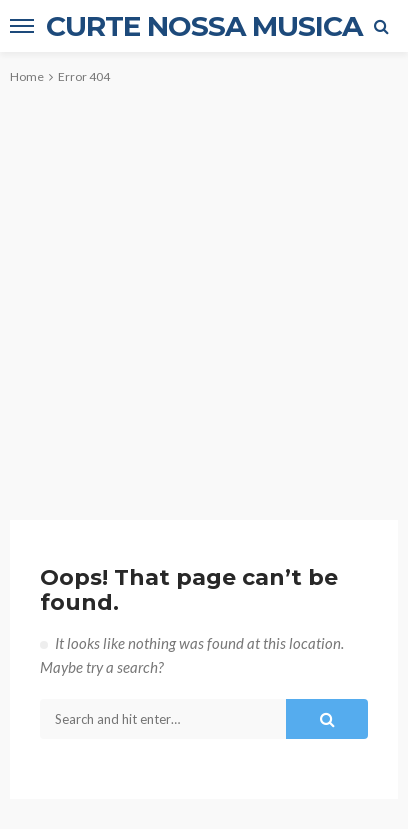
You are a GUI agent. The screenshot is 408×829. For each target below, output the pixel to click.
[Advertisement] (204, 286)
